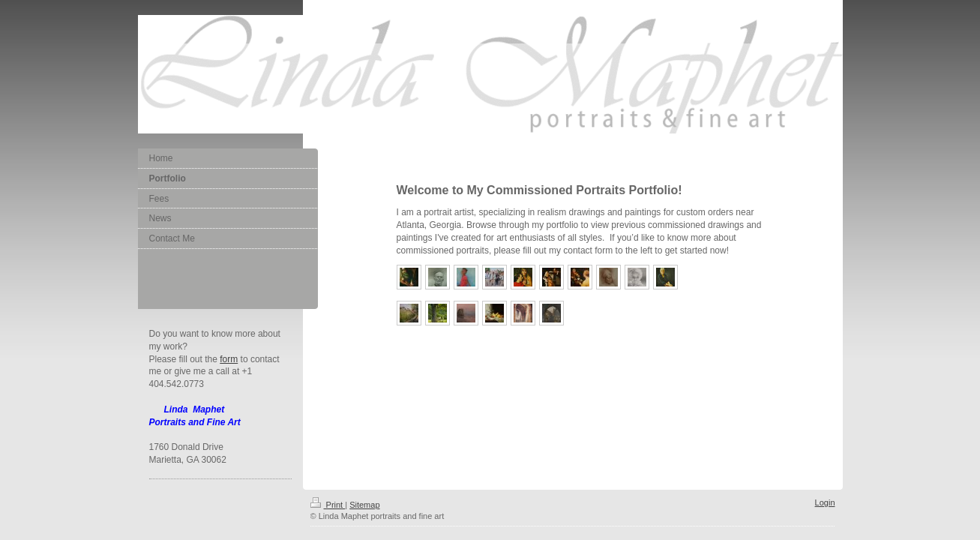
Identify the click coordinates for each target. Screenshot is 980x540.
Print (328, 505)
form (229, 359)
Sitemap (364, 505)
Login (825, 502)
